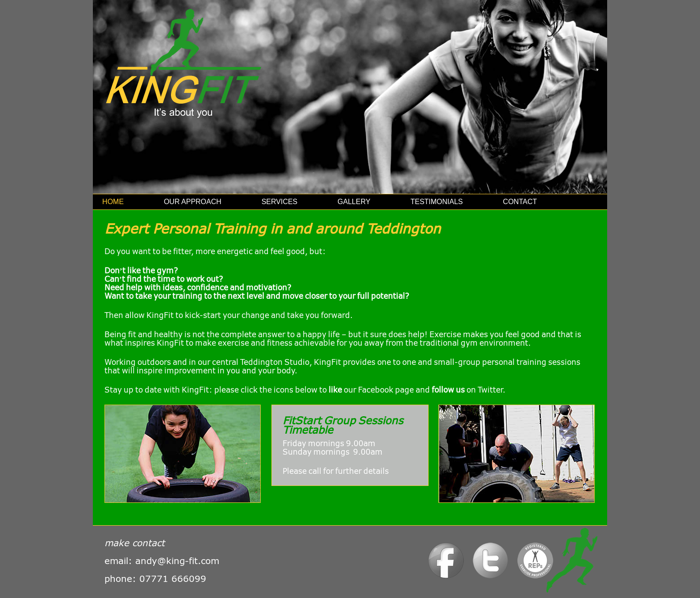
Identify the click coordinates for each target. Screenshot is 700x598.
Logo (536, 563)
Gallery (354, 202)
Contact (520, 202)
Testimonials (436, 202)
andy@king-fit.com (177, 560)
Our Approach (193, 202)
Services (280, 202)
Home (113, 202)
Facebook (447, 563)
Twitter (491, 563)
